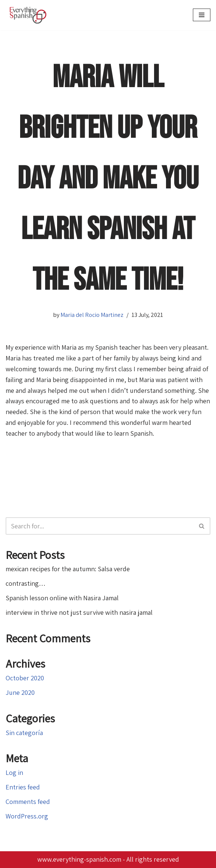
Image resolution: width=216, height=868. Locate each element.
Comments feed (28, 802)
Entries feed (23, 787)
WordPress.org (27, 816)
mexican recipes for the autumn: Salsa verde (68, 569)
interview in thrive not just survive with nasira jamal (79, 612)
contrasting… (26, 583)
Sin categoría (24, 733)
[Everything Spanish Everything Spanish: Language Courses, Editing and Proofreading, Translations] (30, 15)
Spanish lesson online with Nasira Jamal (62, 598)
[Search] (100, 526)
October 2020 (25, 678)
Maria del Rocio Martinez (92, 315)
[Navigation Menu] (202, 15)
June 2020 (20, 692)
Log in (14, 772)
